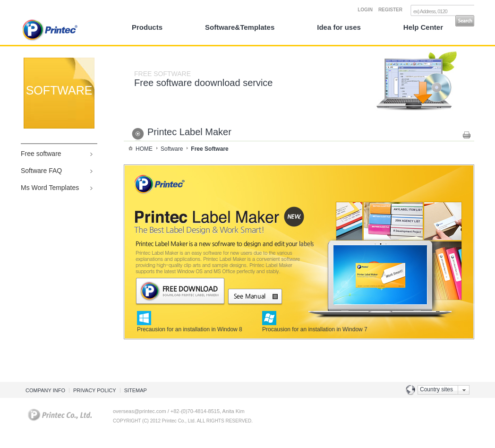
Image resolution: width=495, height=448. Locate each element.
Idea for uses (339, 27)
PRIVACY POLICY (95, 390)
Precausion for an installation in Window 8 (190, 326)
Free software (41, 154)
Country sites (436, 389)
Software (172, 149)
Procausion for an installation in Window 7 (315, 326)
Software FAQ (41, 171)
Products (147, 27)
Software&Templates (240, 27)
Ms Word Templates (50, 188)
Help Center (423, 27)
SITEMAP (136, 390)
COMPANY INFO (45, 390)
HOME (144, 149)
